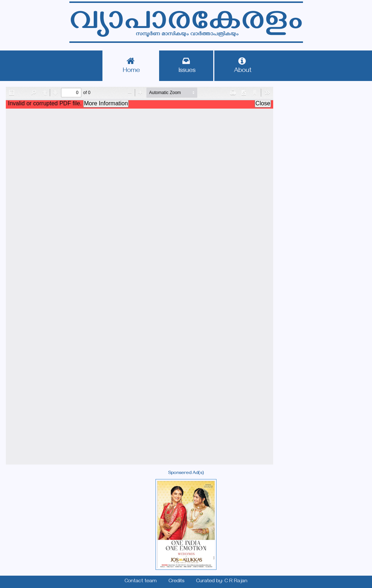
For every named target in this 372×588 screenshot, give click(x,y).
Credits (177, 581)
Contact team (141, 581)
